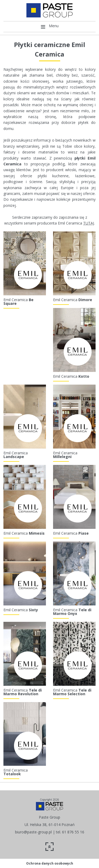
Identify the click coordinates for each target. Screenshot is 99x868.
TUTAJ (89, 223)
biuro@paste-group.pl (33, 832)
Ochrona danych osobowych (50, 863)
